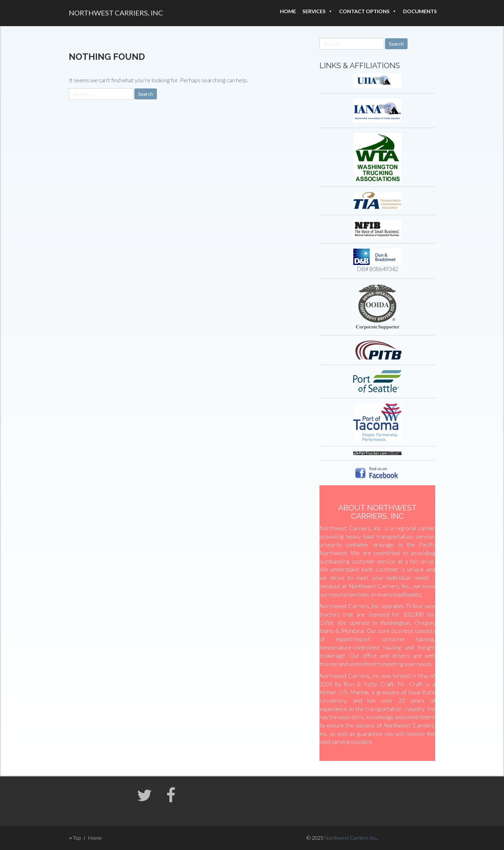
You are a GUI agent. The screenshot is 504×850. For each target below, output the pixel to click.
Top (75, 838)
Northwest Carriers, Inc (116, 13)
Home (288, 11)
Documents (420, 11)
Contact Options (368, 11)
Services (318, 11)
